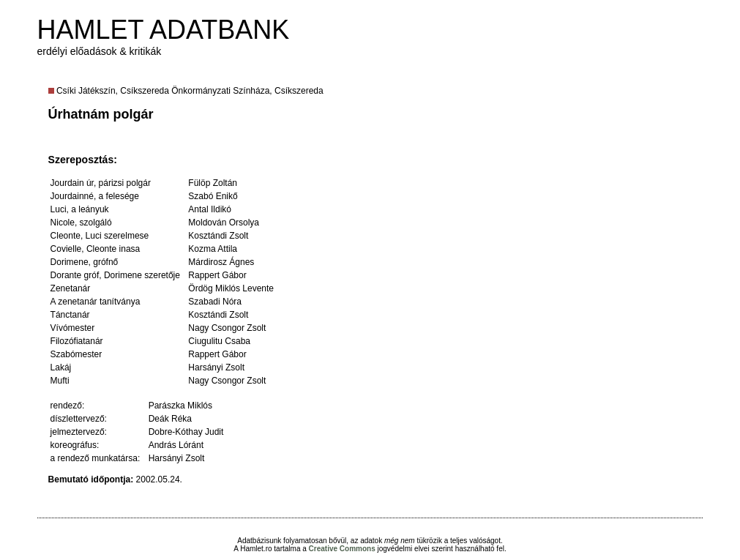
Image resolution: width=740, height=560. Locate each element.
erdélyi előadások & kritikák (100, 51)
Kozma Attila (213, 249)
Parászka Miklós (180, 406)
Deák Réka (170, 419)
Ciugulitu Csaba (219, 341)
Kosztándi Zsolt (218, 236)
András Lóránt (176, 445)
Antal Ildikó (210, 209)
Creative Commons (342, 549)
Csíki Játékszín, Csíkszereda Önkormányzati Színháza (163, 91)
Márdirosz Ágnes (221, 262)
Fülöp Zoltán (213, 183)
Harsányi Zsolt (216, 367)
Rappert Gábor (217, 275)
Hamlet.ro (256, 549)
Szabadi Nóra (215, 302)
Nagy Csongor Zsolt (227, 328)
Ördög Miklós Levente (231, 288)
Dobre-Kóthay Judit (186, 432)
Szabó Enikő (213, 196)
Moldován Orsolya (224, 223)
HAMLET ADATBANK (164, 30)
